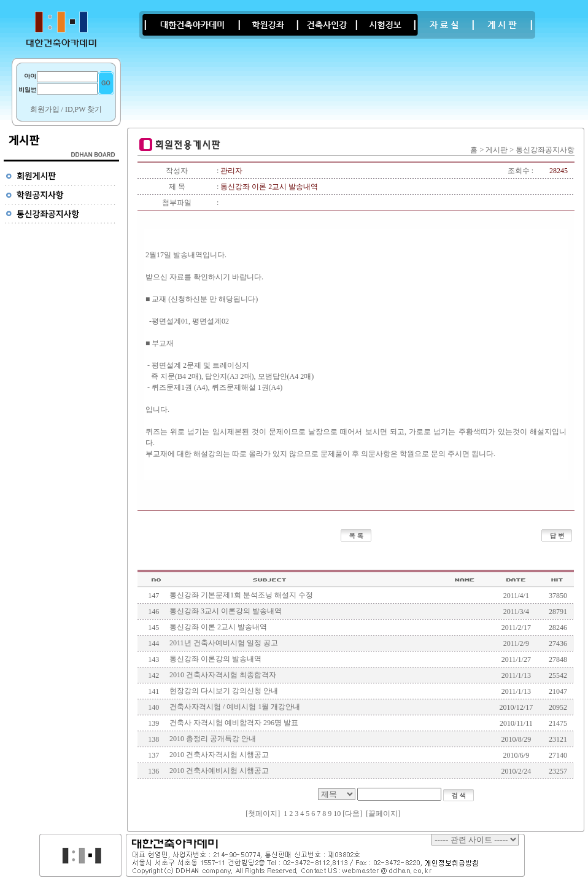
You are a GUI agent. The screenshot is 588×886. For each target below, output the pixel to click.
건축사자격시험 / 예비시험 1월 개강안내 (235, 707)
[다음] (352, 814)
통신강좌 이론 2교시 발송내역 (218, 627)
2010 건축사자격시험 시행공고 (219, 755)
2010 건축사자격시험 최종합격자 (223, 675)
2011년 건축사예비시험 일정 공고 (224, 643)
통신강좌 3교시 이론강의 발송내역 (226, 611)
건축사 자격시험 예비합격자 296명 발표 (234, 723)
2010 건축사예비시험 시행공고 (219, 771)
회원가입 (45, 109)
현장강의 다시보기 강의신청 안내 (224, 691)
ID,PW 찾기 (83, 109)
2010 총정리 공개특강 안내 (213, 739)
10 (337, 814)
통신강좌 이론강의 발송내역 (215, 659)
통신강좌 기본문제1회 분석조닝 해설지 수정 (241, 595)
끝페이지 (383, 814)
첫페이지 (263, 814)
